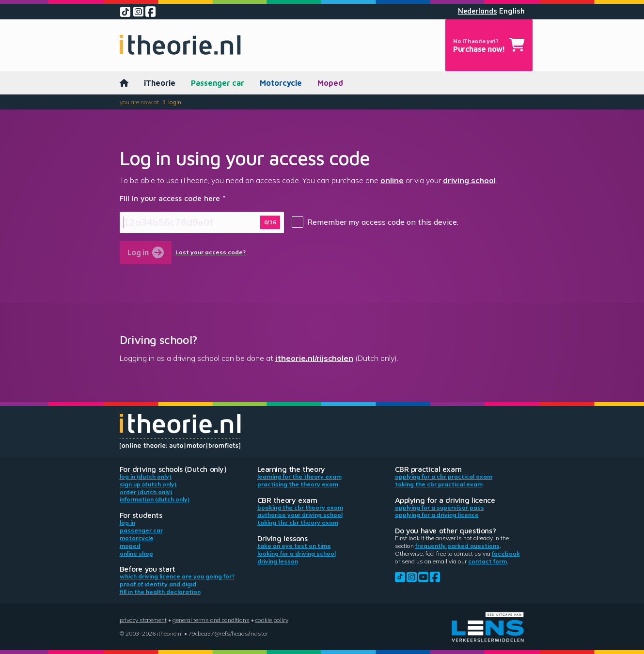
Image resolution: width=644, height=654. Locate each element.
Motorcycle (281, 83)
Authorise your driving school (300, 515)
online (392, 180)
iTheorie (160, 83)
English (512, 11)
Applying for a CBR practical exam (444, 476)
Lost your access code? (211, 252)
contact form (487, 561)
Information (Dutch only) (155, 499)
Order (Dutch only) (146, 492)
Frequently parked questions (457, 546)
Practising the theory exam (298, 484)
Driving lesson (278, 561)
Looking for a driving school (297, 553)
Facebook (506, 553)
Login (175, 102)
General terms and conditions (211, 620)
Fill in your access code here (170, 198)
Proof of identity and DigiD (158, 584)
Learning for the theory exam (299, 476)
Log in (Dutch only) (146, 476)
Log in (127, 522)
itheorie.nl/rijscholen (314, 358)
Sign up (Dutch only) (148, 484)
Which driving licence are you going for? (177, 576)
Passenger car (218, 83)
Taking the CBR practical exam (439, 484)
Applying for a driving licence (437, 515)
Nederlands (478, 11)
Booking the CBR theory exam (300, 507)
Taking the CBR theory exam (298, 522)
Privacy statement (143, 620)
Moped (330, 83)
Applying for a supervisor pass (440, 507)
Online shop (136, 553)
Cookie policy (272, 620)
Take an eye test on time (294, 546)
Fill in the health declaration (160, 592)
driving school (469, 180)
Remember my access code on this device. (383, 222)
